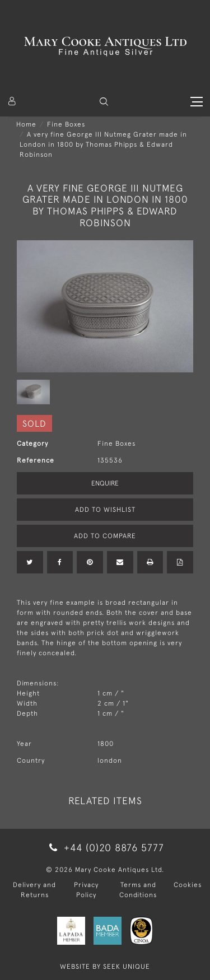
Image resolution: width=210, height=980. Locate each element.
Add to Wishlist (105, 510)
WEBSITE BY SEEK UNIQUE (105, 967)
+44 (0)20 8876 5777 (105, 848)
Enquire (105, 483)
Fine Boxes (66, 124)
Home (26, 124)
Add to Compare (105, 536)
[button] (104, 102)
